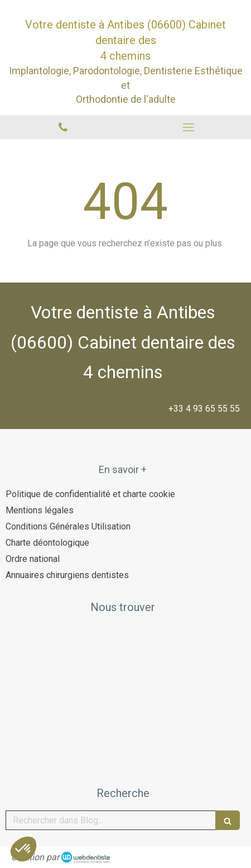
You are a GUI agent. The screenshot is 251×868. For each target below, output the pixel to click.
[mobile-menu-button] (188, 127)
